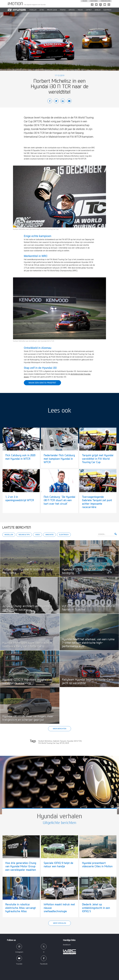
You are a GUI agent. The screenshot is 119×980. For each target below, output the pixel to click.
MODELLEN (33, 10)
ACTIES (42, 10)
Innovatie (50, 535)
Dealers (85, 1)
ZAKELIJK (98, 10)
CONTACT (89, 10)
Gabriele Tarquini (60, 741)
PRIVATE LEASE (52, 10)
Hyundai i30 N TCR (74, 741)
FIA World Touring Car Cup (49, 743)
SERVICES (72, 10)
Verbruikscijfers (106, 1)
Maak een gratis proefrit (42, 383)
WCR (67, 743)
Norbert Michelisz (45, 741)
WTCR (62, 743)
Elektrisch (107, 10)
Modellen (9, 535)
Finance (63, 10)
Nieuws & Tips (24, 535)
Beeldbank (67, 945)
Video (38, 535)
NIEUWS (80, 10)
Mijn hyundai (94, 1)
